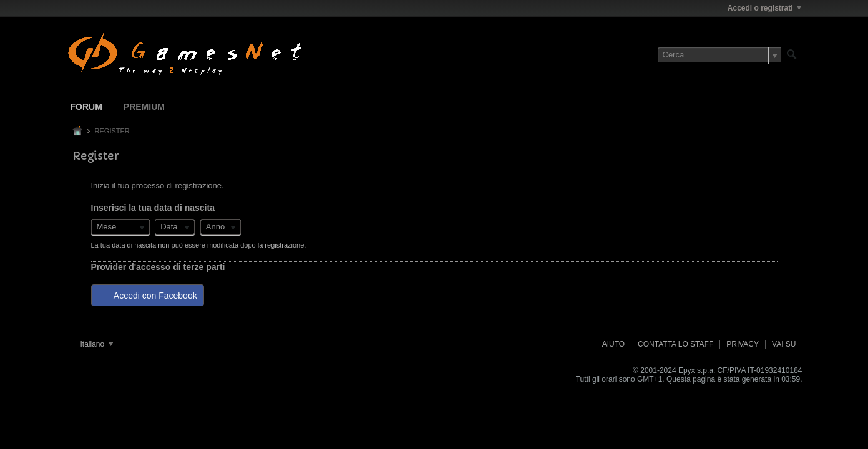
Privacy (743, 344)
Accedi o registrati (764, 8)
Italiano (97, 344)
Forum (86, 107)
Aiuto (613, 344)
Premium (144, 107)
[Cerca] (719, 55)
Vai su (784, 344)
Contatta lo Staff (675, 344)
